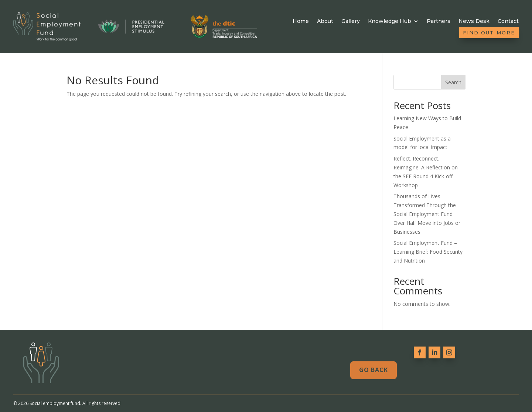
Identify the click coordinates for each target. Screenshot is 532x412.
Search (453, 82)
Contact (508, 21)
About (325, 21)
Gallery (351, 21)
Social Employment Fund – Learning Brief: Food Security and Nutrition (428, 252)
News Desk (474, 21)
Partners (439, 21)
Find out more (489, 33)
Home (301, 21)
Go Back (374, 370)
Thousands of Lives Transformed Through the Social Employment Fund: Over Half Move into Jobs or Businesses (427, 214)
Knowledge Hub (390, 21)
